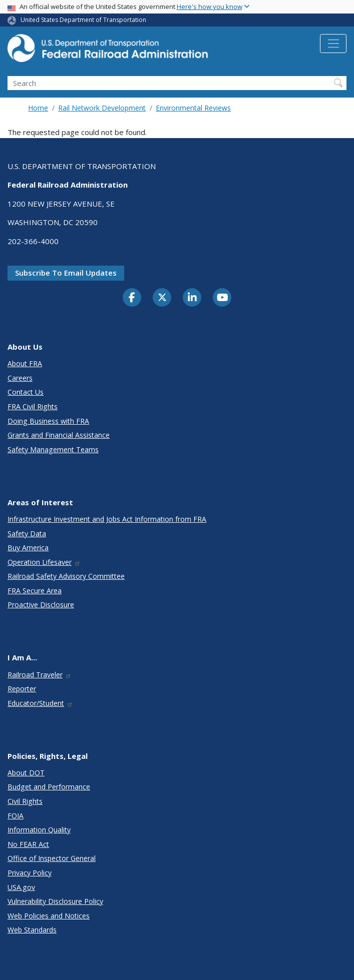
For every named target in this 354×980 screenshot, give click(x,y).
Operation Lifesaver (44, 562)
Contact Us (26, 392)
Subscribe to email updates (66, 273)
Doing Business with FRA (48, 421)
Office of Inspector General (52, 858)
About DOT (26, 773)
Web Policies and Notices (49, 916)
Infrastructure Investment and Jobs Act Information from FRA (107, 519)
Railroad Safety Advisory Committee (66, 576)
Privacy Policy (30, 873)
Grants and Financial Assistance (59, 435)
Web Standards (32, 930)
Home (38, 108)
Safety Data (27, 534)
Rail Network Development (102, 108)
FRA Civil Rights (33, 406)
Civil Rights (25, 801)
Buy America (28, 548)
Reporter (22, 689)
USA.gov (21, 887)
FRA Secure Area (35, 591)
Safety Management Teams (53, 449)
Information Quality (39, 830)
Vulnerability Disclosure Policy (55, 901)
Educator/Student (40, 703)
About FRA (25, 363)
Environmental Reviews (193, 108)
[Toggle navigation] (333, 44)
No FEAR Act (28, 844)
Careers (20, 378)
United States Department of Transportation (83, 20)
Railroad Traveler (40, 675)
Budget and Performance (49, 787)
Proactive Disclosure (41, 605)
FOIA (16, 816)
